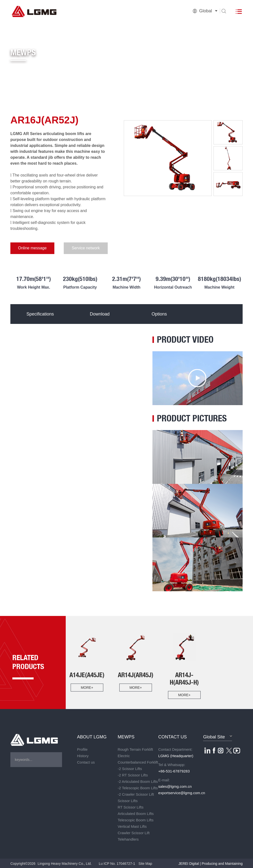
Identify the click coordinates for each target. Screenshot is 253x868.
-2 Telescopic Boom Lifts (138, 787)
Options (159, 314)
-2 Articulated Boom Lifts (138, 781)
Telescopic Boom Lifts (136, 819)
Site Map (145, 863)
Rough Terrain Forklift (135, 749)
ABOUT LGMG (92, 736)
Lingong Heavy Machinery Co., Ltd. (65, 863)
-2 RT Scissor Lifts (133, 775)
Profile (82, 749)
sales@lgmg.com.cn (175, 786)
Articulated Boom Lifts (136, 813)
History (83, 755)
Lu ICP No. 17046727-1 (117, 863)
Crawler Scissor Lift (134, 832)
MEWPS (126, 736)
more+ (87, 687)
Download (99, 314)
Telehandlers (128, 839)
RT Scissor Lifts (130, 807)
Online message (30, 248)
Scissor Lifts (128, 800)
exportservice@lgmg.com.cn (179, 792)
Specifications (40, 314)
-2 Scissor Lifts (130, 768)
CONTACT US (173, 736)
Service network (79, 248)
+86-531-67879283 (174, 771)
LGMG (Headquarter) (176, 755)
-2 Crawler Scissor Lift (136, 794)
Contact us (86, 762)
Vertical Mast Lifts (132, 826)
